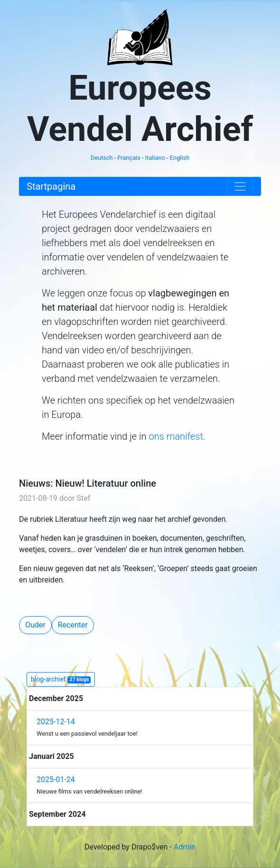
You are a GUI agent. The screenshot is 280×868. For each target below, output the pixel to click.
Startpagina (51, 186)
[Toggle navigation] (240, 186)
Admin (185, 847)
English (180, 158)
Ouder (35, 625)
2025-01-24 (56, 780)
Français (129, 158)
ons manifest (176, 436)
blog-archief (61, 679)
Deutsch (102, 158)
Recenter (73, 625)
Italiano (155, 158)
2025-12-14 (56, 722)
